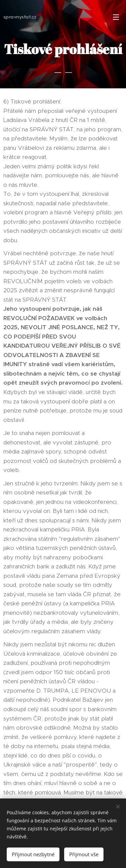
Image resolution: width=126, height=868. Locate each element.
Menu (116, 17)
